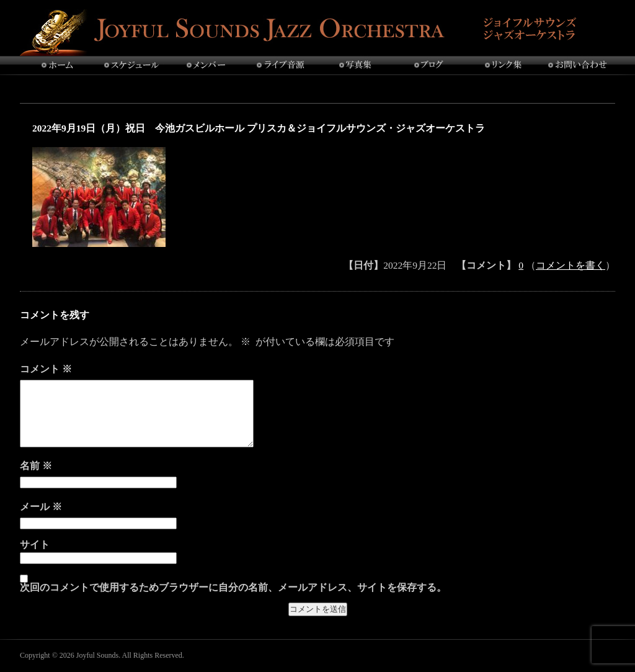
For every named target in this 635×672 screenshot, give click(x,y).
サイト (35, 545)
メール (41, 507)
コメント (46, 369)
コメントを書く (571, 265)
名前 (36, 466)
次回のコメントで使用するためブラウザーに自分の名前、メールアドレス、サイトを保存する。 (233, 588)
